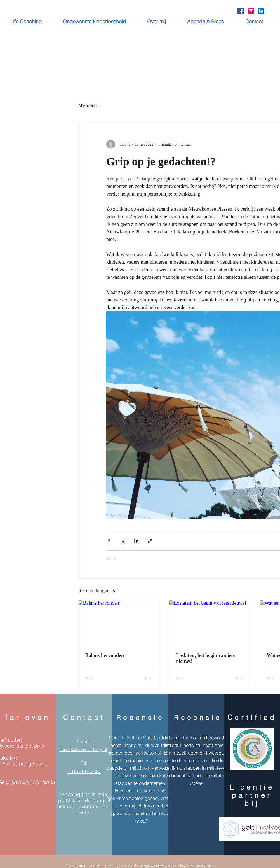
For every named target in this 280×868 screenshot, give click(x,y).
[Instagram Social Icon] (251, 11)
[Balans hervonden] (119, 623)
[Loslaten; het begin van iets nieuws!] (210, 623)
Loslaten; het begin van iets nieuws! (205, 658)
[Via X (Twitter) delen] (123, 541)
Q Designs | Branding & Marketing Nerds (185, 866)
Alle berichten (90, 106)
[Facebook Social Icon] (241, 11)
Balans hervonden (105, 655)
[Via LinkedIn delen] (136, 541)
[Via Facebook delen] (109, 541)
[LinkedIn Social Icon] (261, 11)
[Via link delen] (150, 541)
